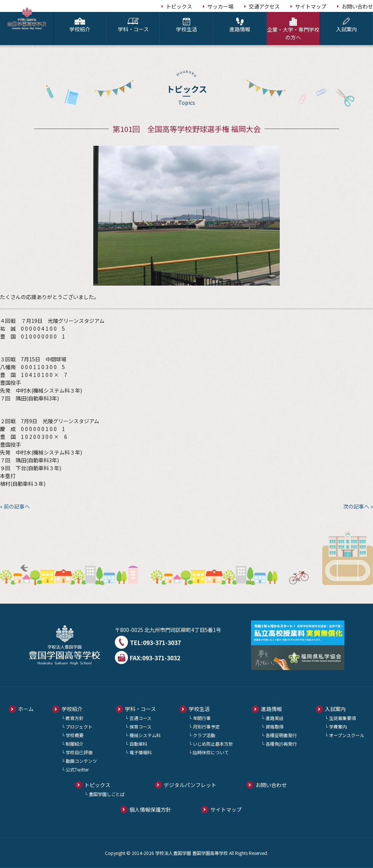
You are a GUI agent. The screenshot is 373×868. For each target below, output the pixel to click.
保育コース (140, 727)
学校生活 (187, 25)
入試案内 (346, 25)
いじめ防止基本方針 (213, 744)
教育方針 (75, 718)
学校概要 (75, 735)
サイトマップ (311, 6)
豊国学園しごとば (107, 794)
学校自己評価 (79, 752)
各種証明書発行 (281, 735)
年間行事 (202, 718)
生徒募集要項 (342, 718)
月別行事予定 (206, 727)
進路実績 (275, 718)
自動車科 (138, 744)
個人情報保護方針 (150, 809)
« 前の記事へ (15, 506)
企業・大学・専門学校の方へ (293, 29)
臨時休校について (211, 752)
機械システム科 (145, 735)
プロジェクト (79, 727)
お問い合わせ (357, 6)
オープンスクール (347, 735)
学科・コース (133, 25)
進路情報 (240, 25)
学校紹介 (80, 25)
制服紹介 (75, 744)
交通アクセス (264, 6)
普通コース (140, 718)
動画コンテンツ (81, 761)
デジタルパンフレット (190, 785)
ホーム (26, 709)
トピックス (179, 6)
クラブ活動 (204, 735)
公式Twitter (77, 769)
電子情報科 (141, 752)
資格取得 (275, 727)
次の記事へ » (358, 506)
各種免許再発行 (281, 744)
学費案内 (338, 727)
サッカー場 (220, 6)
